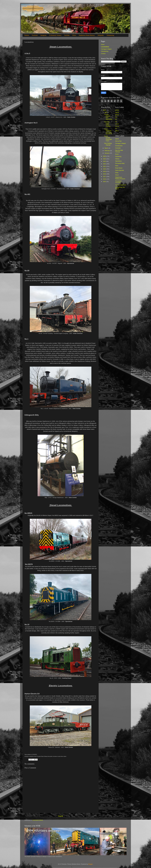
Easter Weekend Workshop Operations (108, 131)
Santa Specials (120, 170)
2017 (105, 177)
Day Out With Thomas (119, 151)
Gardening (118, 156)
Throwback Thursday (118, 182)
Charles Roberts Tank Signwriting (108, 117)
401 (116, 117)
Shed (117, 173)
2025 (105, 156)
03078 (117, 110)
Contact (103, 54)
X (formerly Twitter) (55, 35)
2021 (105, 166)
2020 (105, 169)
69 (116, 119)
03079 (117, 112)
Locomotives (105, 47)
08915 (117, 115)
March (107, 148)
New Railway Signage (108, 144)
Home (61, 816)
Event (117, 154)
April (106, 112)
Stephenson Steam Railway (87, 35)
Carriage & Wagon (106, 49)
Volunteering (110, 35)
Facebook (35, 35)
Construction (119, 146)
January (107, 153)
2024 (105, 159)
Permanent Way (120, 163)
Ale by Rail (118, 141)
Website (27, 35)
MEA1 (117, 131)
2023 (105, 161)
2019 (105, 171)
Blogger (90, 864)
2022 (105, 164)
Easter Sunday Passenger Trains (108, 138)
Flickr (74, 35)
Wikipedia (101, 35)
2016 (105, 179)
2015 (105, 182)
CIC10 (117, 126)
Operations (118, 161)
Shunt (117, 175)
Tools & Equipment (121, 185)
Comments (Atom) (38, 820)
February (107, 151)
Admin (117, 139)
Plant (117, 166)
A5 (116, 122)
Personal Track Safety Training (107, 124)
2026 (105, 110)
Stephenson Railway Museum (120, 178)
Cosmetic (118, 148)
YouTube (67, 35)
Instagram (43, 35)
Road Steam (119, 168)
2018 (105, 174)
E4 (116, 128)
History (117, 159)
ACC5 (117, 124)
